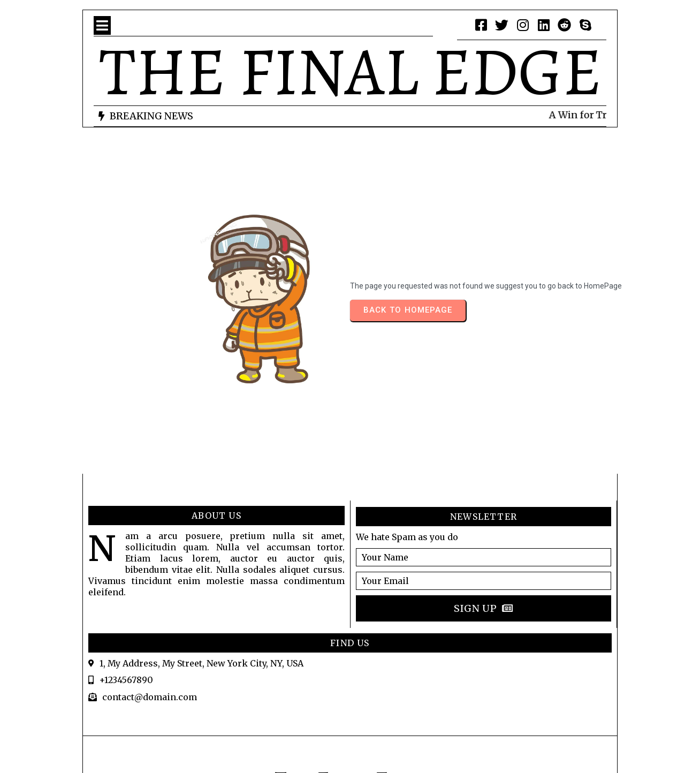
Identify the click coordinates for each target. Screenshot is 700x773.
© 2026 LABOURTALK (350, 724)
